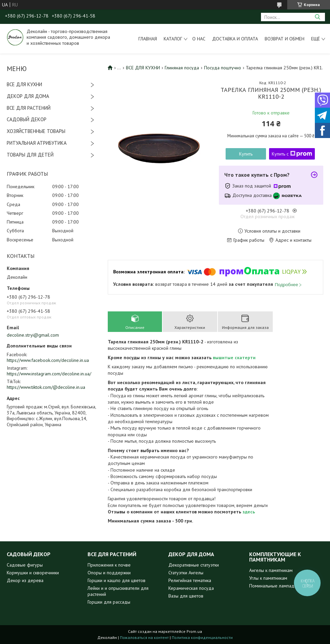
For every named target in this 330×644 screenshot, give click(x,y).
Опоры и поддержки (109, 573)
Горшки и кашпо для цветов (117, 580)
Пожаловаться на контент (144, 637)
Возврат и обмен (285, 39)
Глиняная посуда (182, 68)
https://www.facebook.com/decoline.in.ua (48, 360)
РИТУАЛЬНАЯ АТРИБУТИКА (37, 143)
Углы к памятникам (268, 578)
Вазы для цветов (186, 596)
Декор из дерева (25, 580)
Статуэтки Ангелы (186, 573)
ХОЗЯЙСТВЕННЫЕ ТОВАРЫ (36, 131)
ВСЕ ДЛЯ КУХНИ (24, 84)
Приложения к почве (109, 565)
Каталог (173, 39)
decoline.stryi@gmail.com (33, 335)
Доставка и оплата (235, 39)
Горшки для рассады (109, 602)
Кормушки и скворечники (33, 573)
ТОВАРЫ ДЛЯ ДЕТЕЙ (30, 155)
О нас (199, 39)
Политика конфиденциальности (202, 637)
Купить (246, 154)
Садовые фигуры (25, 565)
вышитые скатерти (234, 358)
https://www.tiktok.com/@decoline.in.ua (46, 387)
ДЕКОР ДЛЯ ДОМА (28, 96)
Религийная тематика (190, 580)
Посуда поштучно (223, 68)
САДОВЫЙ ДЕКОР (27, 119)
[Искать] (317, 17)
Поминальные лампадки (274, 586)
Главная (148, 39)
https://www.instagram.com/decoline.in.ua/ (49, 374)
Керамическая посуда (191, 588)
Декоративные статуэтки (194, 565)
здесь (249, 512)
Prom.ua (194, 631)
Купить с (292, 154)
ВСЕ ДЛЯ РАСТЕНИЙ (29, 108)
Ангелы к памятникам (271, 570)
